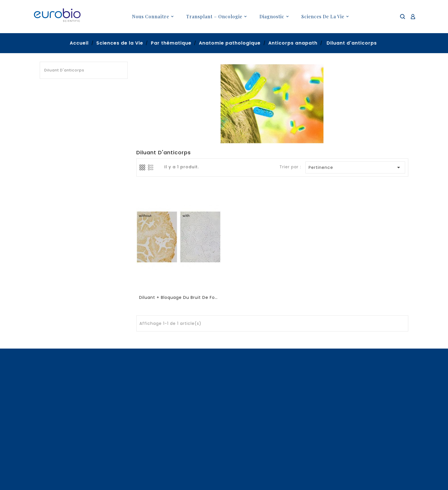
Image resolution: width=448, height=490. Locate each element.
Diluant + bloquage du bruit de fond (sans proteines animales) (179, 297)
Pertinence (355, 167)
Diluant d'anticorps (64, 70)
